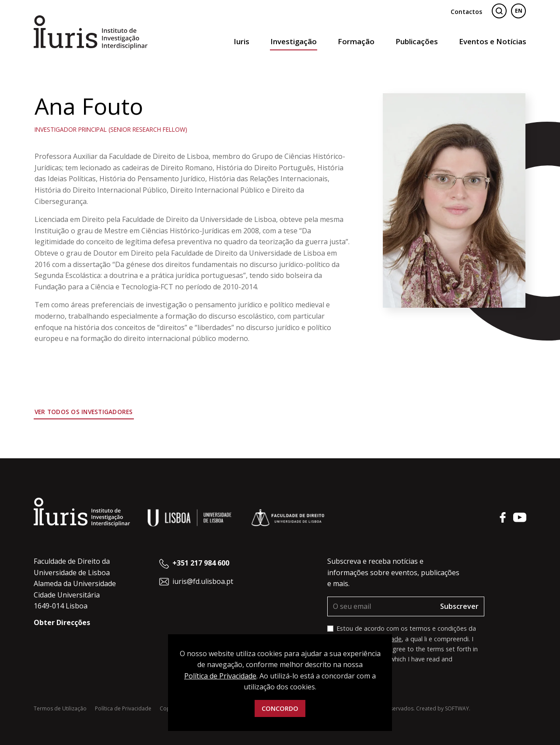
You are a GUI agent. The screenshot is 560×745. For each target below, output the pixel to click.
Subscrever (459, 606)
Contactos (466, 12)
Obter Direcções (62, 622)
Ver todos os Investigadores (84, 412)
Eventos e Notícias (493, 41)
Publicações (417, 41)
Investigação (294, 41)
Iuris (241, 41)
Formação (356, 41)
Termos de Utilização (60, 708)
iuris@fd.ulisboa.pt (203, 581)
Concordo (280, 708)
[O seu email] (381, 607)
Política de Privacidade (123, 708)
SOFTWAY (457, 708)
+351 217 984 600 (201, 563)
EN (519, 11)
